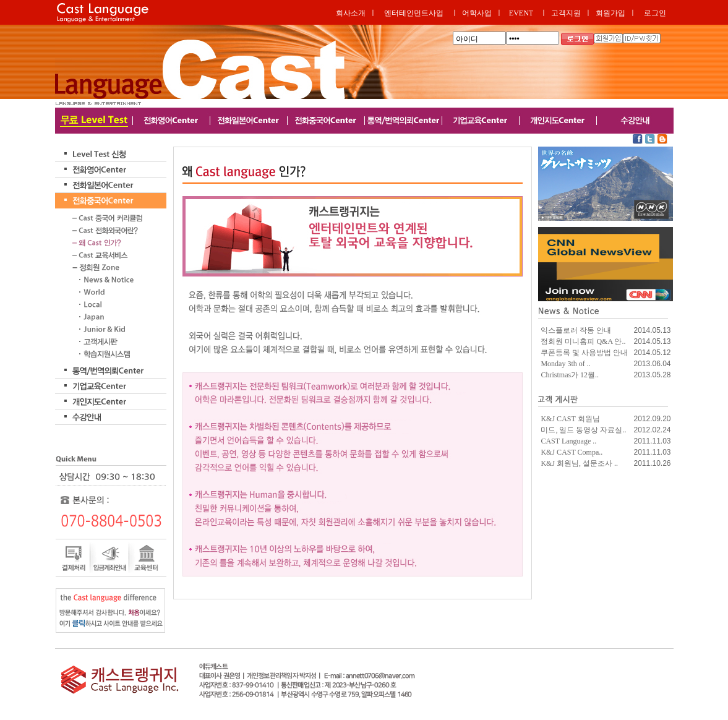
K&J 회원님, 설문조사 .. (579, 463)
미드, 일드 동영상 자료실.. (583, 430)
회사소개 (351, 13)
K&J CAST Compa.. (572, 452)
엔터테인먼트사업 (414, 13)
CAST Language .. (568, 441)
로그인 (655, 13)
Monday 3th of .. (565, 364)
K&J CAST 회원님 (570, 419)
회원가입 (610, 13)
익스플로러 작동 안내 (576, 330)
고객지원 (566, 13)
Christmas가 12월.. (570, 375)
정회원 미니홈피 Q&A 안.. (583, 341)
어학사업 (477, 13)
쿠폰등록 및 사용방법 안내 (584, 353)
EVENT (521, 13)
